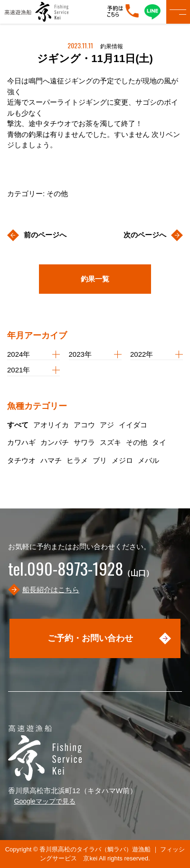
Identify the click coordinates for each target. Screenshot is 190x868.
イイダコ (133, 425)
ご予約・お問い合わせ (90, 638)
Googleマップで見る (45, 801)
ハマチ (51, 460)
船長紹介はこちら (51, 590)
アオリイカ (51, 425)
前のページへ (45, 235)
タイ (159, 442)
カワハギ (21, 442)
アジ (107, 425)
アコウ (84, 425)
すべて (18, 425)
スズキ (110, 442)
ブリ (100, 460)
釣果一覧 (95, 279)
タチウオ (21, 460)
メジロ (122, 460)
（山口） (81, 573)
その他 (137, 442)
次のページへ (145, 235)
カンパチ (55, 442)
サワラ (84, 442)
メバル (148, 460)
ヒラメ (77, 460)
